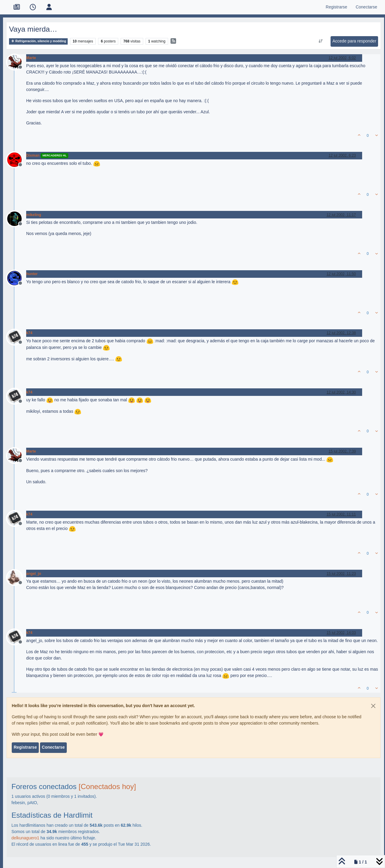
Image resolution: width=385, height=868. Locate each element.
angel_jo (34, 574)
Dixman (33, 155)
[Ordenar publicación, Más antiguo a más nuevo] (321, 41)
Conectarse (53, 747)
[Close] (373, 706)
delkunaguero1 (25, 838)
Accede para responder (354, 41)
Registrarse (25, 747)
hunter (32, 274)
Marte (31, 58)
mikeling (34, 215)
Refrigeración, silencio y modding (38, 41)
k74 (29, 333)
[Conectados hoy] (107, 787)
